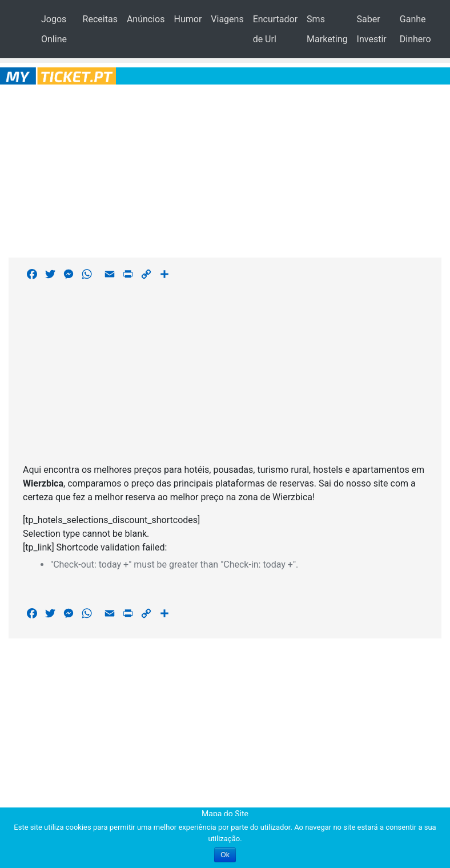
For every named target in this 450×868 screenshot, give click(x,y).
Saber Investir (372, 29)
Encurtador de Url (275, 29)
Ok (225, 855)
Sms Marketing (327, 29)
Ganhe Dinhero (415, 29)
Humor (188, 19)
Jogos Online (54, 29)
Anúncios (146, 19)
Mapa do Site (225, 814)
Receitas (100, 19)
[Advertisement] (225, 169)
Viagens (227, 19)
